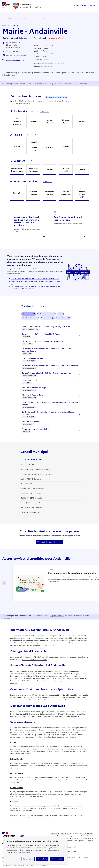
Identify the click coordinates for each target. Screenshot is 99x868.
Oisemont (14, 802)
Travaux (50, 170)
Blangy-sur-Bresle (17, 773)
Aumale (13, 742)
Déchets (82, 170)
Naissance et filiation (49, 146)
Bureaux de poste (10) (63, 318)
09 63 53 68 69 (12, 51)
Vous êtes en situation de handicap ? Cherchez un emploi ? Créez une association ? (27, 221)
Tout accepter (57, 859)
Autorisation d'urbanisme (33, 170)
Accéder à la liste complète (77, 272)
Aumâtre (23, 73)
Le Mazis (57, 73)
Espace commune (81, 6)
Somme (35, 19)
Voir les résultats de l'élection (48, 542)
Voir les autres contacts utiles (13, 60)
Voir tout (43, 111)
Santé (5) (61, 314)
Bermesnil (12, 75)
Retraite (66, 146)
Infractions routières (50, 193)
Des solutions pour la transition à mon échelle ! (73, 573)
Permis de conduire (33, 193)
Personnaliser (28, 859)
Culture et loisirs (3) (47, 318)
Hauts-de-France (25, 19)
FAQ (94, 6)
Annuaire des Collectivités (10, 19)
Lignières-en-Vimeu (68, 73)
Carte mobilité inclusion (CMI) (82, 193)
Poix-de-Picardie (16, 759)
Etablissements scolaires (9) (46, 314)
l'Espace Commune (57, 84)
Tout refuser (42, 859)
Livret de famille (66, 121)
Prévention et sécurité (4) (30, 318)
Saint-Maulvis (48, 73)
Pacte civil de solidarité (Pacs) (33, 146)
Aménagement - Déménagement (17, 170)
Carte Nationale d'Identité (17, 121)
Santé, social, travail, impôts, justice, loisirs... (69, 218)
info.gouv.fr (70, 847)
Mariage (17, 146)
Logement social (66, 170)
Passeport (33, 121)
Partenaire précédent (4, 583)
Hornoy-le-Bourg (17, 787)
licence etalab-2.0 (42, 865)
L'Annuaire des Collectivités (59, 834)
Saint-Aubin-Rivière (83, 73)
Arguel (17, 73)
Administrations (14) (28, 314)
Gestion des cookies (69, 858)
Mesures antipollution (66, 193)
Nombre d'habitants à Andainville (35, 659)
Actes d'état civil (49, 121)
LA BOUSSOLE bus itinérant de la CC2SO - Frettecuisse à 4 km (34, 278)
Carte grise (17, 193)
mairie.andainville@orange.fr (17, 55)
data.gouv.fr (72, 851)
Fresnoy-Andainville (35, 73)
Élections (82, 121)
